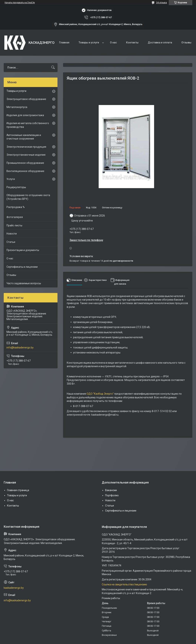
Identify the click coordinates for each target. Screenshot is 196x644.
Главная (64, 42)
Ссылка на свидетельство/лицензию (124, 584)
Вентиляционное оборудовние (25, 171)
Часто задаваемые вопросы (24, 283)
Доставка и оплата (160, 42)
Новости (12, 234)
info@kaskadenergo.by (20, 348)
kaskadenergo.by (14, 588)
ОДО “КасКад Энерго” (100, 394)
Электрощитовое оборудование (26, 99)
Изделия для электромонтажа (25, 115)
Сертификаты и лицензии (22, 267)
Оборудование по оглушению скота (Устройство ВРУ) (28, 197)
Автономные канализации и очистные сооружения (24, 137)
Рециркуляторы (16, 187)
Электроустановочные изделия (26, 155)
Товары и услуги (89, 42)
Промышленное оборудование (25, 163)
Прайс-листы (14, 225)
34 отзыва (162, 3)
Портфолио (112, 495)
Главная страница (18, 490)
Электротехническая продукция (26, 147)
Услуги (11, 179)
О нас (113, 42)
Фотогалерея (15, 217)
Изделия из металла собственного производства (28, 125)
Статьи (11, 242)
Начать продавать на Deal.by (20, 3)
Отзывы (186, 42)
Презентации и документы (23, 250)
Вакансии (111, 490)
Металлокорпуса (17, 107)
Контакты (132, 42)
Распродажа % (16, 207)
